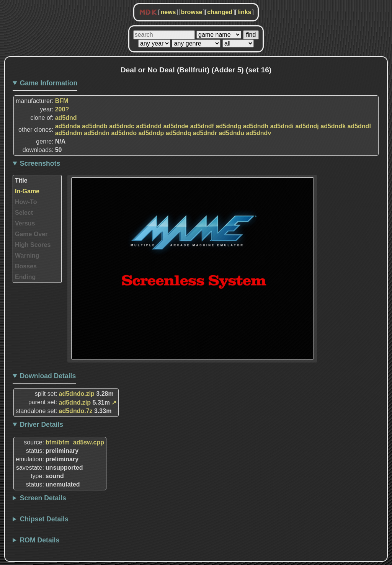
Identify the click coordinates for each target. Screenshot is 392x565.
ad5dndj (307, 126)
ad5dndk (333, 126)
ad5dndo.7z (76, 411)
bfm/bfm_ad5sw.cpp (75, 442)
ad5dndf (202, 126)
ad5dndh (256, 126)
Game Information (49, 83)
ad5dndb (95, 126)
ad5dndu (231, 133)
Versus (25, 223)
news (168, 12)
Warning (27, 256)
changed (220, 12)
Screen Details (43, 498)
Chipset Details (44, 519)
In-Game (27, 191)
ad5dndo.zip (77, 394)
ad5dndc (122, 126)
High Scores (33, 245)
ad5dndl (359, 126)
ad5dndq (179, 133)
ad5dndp (151, 133)
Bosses (26, 266)
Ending (25, 277)
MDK (148, 13)
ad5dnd (66, 118)
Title (21, 180)
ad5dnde (176, 126)
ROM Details (40, 540)
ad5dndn (97, 133)
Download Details (48, 376)
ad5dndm (69, 133)
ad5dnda (68, 126)
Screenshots (40, 163)
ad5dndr (205, 133)
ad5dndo (124, 133)
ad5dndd (149, 126)
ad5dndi (282, 126)
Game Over (31, 234)
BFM (62, 101)
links (244, 12)
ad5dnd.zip (75, 403)
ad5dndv (259, 133)
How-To (26, 202)
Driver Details (42, 425)
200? (62, 109)
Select (24, 213)
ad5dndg (228, 126)
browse (191, 12)
